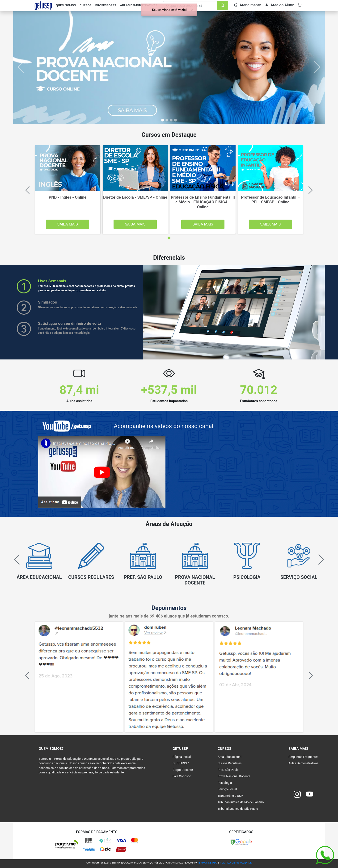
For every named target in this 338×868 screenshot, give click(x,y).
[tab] (169, 238)
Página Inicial (182, 757)
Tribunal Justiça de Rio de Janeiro (241, 802)
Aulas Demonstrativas (139, 5)
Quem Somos (66, 5)
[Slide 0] (163, 120)
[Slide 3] (175, 120)
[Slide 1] (167, 120)
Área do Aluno (279, 5)
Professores (106, 5)
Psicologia (225, 783)
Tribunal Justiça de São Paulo (238, 809)
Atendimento (247, 5)
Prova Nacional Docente (234, 776)
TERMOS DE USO (207, 863)
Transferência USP (230, 796)
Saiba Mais (68, 224)
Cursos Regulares (230, 763)
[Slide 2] (171, 120)
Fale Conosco (182, 776)
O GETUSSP (181, 763)
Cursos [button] (85, 5)
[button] (319, 560)
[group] (39, 562)
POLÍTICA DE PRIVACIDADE (236, 863)
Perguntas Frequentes (303, 757)
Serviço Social (227, 789)
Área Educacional (229, 757)
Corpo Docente (183, 770)
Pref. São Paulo (228, 770)
